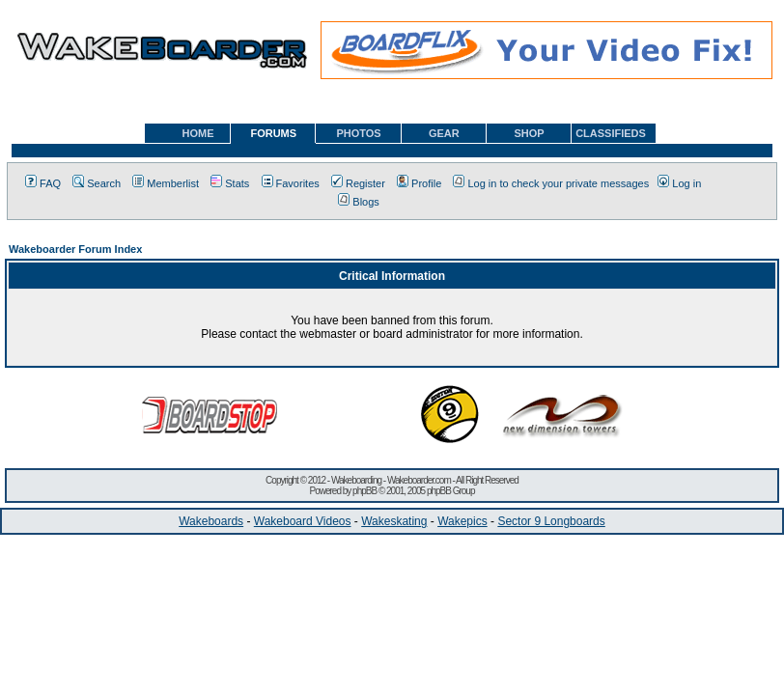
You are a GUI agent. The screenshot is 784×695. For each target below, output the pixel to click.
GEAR (444, 133)
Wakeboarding (356, 480)
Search (97, 183)
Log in (679, 183)
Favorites (291, 183)
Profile (419, 183)
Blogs (359, 202)
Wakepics (462, 521)
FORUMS (273, 133)
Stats (230, 183)
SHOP (529, 133)
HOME (198, 133)
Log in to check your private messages (551, 183)
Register (358, 183)
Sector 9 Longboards (551, 521)
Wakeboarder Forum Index (75, 249)
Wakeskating (394, 521)
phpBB (364, 491)
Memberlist (166, 183)
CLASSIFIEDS (611, 133)
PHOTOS (358, 133)
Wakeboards (211, 521)
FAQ (43, 183)
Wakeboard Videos (303, 521)
